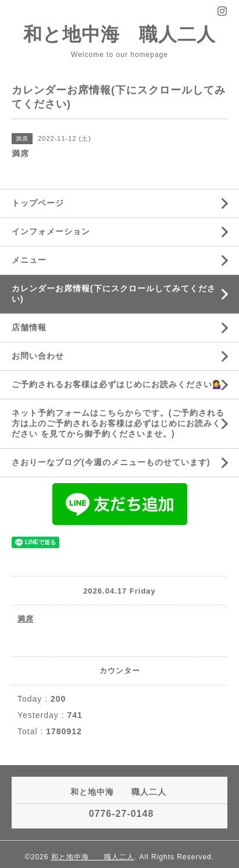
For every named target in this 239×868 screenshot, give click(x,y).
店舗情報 (29, 327)
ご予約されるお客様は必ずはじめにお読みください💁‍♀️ (117, 384)
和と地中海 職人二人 (119, 34)
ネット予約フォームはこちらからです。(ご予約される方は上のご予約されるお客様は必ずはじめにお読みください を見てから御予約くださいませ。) (118, 423)
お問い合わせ (38, 356)
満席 (26, 619)
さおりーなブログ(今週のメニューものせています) (111, 462)
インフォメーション (51, 231)
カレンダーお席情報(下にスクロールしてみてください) (114, 294)
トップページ (38, 203)
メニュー (29, 260)
